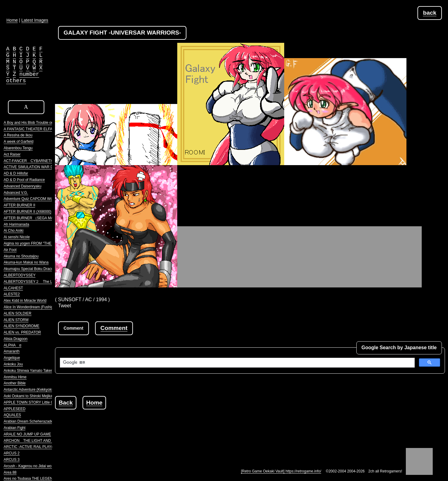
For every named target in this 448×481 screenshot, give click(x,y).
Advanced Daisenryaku (22, 186)
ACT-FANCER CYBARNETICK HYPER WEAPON (46, 161)
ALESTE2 (12, 294)
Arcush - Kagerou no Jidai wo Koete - (34, 466)
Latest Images (35, 20)
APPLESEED (15, 409)
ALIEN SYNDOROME (22, 326)
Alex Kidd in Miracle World (25, 301)
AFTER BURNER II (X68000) (28, 212)
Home (94, 403)
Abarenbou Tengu (18, 148)
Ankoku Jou (13, 364)
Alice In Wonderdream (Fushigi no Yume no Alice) (44, 307)
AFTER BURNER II (19, 205)
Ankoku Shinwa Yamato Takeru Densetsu (37, 371)
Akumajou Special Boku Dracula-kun (33, 269)
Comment (114, 328)
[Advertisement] (166, 423)
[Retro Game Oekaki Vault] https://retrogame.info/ (281, 471)
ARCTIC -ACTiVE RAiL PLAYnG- (31, 447)
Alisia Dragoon (16, 339)
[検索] (237, 363)
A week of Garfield (18, 142)
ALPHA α (13, 345)
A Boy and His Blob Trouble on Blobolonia (38, 123)
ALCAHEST (13, 288)
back (430, 13)
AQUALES (12, 415)
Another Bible (15, 383)
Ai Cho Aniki (14, 231)
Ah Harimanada (16, 224)
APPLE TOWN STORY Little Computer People (42, 402)
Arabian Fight (15, 428)
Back (66, 403)
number (29, 74)
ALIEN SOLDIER (18, 313)
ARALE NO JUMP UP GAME (27, 434)
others (16, 81)
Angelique (12, 358)
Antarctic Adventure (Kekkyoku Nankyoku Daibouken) (47, 390)
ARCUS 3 (12, 460)
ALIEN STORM (16, 320)
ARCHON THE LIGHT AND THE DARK (37, 441)
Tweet (65, 306)
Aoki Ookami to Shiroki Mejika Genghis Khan (40, 396)
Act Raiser (12, 154)
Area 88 (10, 472)
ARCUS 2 (12, 453)
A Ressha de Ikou (18, 135)
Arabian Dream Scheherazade (28, 421)
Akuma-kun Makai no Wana (26, 262)
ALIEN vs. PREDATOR (22, 332)
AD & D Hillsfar (16, 173)
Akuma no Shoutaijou (21, 256)
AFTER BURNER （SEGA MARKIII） (34, 218)
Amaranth (12, 351)
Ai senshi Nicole (17, 237)
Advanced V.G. (16, 193)
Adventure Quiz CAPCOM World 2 (32, 199)
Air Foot (10, 250)
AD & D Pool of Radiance (24, 180)
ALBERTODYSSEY (20, 275)
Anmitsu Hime (15, 377)
